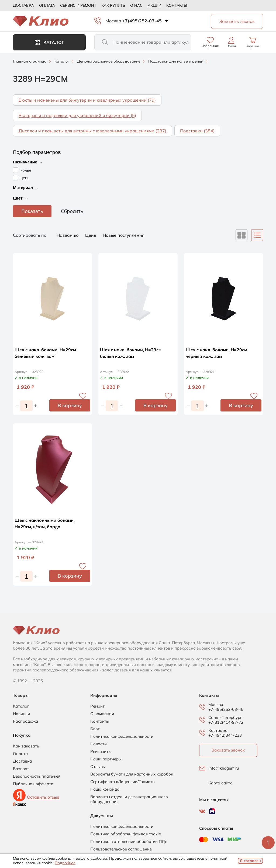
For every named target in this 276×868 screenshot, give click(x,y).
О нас (136, 5)
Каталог (49, 42)
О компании (102, 714)
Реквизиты (101, 752)
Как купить (113, 5)
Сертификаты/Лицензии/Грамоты (123, 782)
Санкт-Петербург (225, 718)
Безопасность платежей (37, 776)
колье (26, 170)
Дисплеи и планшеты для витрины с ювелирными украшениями (92, 131)
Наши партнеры (106, 759)
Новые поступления (124, 235)
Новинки (21, 714)
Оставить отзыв (43, 797)
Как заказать (26, 746)
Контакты (177, 5)
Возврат (21, 769)
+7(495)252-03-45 (142, 21)
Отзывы (98, 767)
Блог (95, 729)
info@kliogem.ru (224, 768)
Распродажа (25, 721)
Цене (91, 235)
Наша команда (105, 789)
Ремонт (97, 706)
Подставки (197, 131)
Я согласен (250, 861)
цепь (25, 178)
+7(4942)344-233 (225, 735)
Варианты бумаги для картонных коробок (132, 774)
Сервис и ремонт (78, 5)
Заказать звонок (228, 750)
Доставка (23, 5)
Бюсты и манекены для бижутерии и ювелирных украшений (87, 100)
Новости (99, 744)
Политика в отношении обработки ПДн (129, 842)
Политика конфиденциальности (122, 736)
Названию (68, 235)
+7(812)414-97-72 (226, 722)
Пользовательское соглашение (121, 849)
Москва (113, 21)
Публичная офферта (33, 784)
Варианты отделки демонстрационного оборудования (129, 799)
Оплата (47, 5)
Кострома (218, 730)
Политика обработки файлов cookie (126, 834)
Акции (154, 5)
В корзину (70, 405)
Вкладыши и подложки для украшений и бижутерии (77, 115)
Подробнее (65, 863)
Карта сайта (220, 783)
